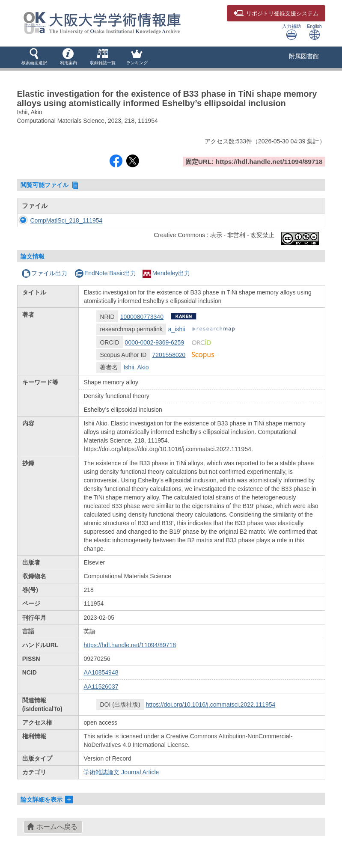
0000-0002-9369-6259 (155, 342)
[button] (34, 57)
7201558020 (169, 355)
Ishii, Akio (136, 367)
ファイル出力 (44, 273)
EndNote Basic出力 (105, 273)
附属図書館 (304, 56)
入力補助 (291, 32)
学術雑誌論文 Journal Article (121, 772)
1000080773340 (142, 317)
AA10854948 (101, 672)
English (314, 32)
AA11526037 (101, 687)
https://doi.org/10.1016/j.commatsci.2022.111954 (211, 705)
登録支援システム (276, 14)
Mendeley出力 (167, 273)
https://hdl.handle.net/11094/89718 (130, 645)
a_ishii (177, 329)
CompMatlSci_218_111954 (67, 220)
